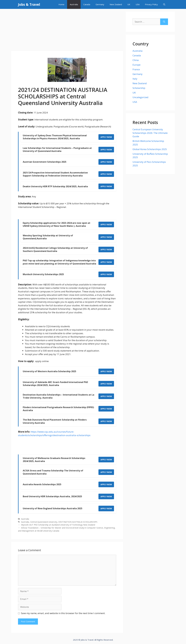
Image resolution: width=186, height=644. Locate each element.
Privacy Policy (151, 4)
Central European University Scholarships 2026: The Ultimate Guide (150, 133)
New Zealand (116, 4)
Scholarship (139, 88)
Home (61, 4)
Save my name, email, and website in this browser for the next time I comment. (63, 613)
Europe (136, 65)
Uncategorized (140, 97)
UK (129, 4)
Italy (135, 79)
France (136, 69)
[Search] (164, 22)
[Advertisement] (67, 31)
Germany (100, 4)
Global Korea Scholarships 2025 (150, 149)
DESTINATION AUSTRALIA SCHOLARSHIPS (78, 522)
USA (138, 4)
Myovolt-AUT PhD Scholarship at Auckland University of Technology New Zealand (58, 525)
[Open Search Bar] (164, 4)
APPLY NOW (106, 137)
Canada (87, 4)
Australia (74, 4)
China (136, 60)
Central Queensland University (44, 522)
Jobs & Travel (29, 4)
